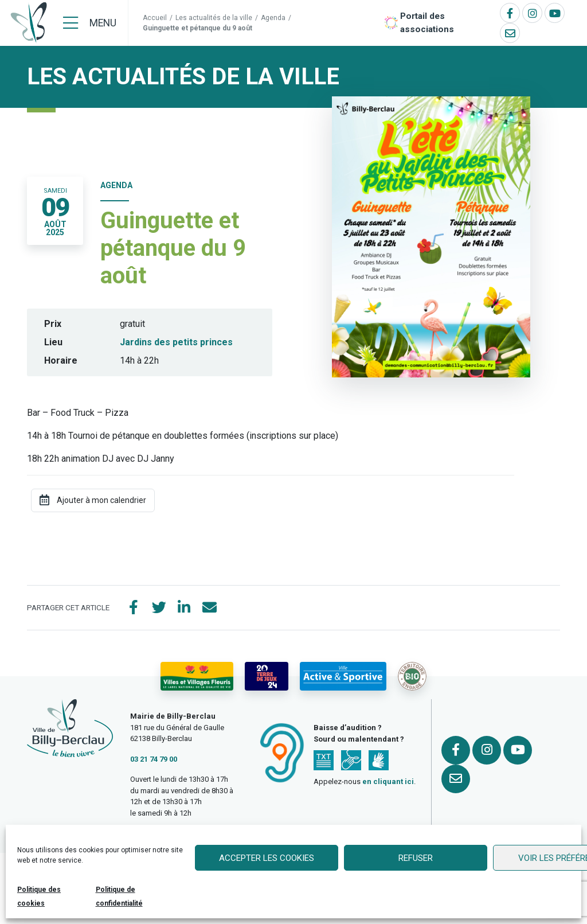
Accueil (155, 18)
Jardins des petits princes (176, 342)
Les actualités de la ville (214, 18)
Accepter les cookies (267, 858)
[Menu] (90, 23)
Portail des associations (427, 23)
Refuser (416, 858)
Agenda (273, 18)
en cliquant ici (388, 781)
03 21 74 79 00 (154, 759)
